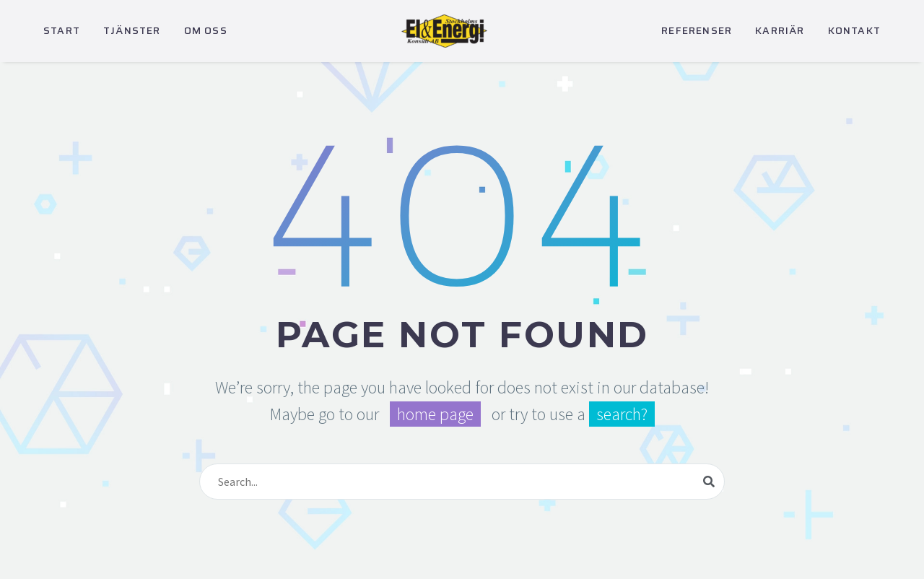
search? (622, 414)
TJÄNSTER (132, 30)
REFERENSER (697, 30)
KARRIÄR (780, 30)
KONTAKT (854, 30)
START (62, 30)
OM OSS (206, 30)
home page (435, 414)
